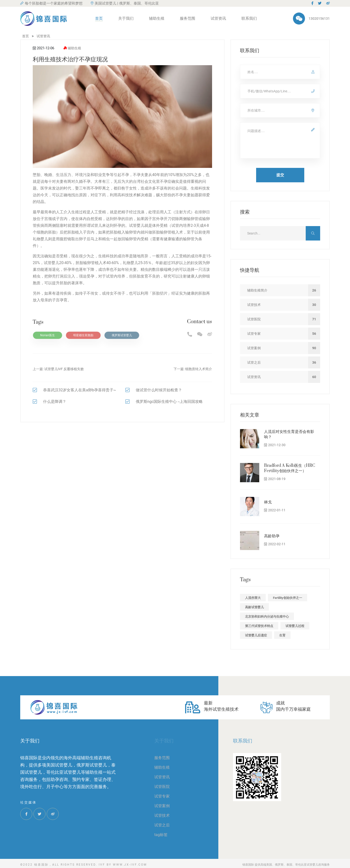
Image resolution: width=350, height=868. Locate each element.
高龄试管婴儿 (254, 607)
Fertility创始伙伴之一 (288, 598)
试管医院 (162, 787)
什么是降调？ (55, 402)
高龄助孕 (272, 536)
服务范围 (188, 18)
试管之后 (162, 825)
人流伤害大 (253, 598)
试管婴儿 (137, 225)
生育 (282, 635)
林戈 (268, 502)
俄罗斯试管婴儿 (122, 335)
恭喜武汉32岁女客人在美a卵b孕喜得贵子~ (80, 390)
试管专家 (162, 796)
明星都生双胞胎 (83, 335)
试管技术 (162, 815)
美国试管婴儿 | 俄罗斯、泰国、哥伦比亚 (125, 3)
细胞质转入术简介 (199, 369)
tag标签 (161, 835)
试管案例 (162, 806)
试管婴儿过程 (295, 626)
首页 (99, 18)
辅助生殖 (157, 18)
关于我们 (126, 18)
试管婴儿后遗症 (256, 635)
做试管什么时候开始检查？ (159, 390)
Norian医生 (48, 335)
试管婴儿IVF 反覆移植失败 (64, 369)
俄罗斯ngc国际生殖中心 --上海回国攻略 (169, 402)
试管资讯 (218, 18)
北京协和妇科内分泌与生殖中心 (267, 617)
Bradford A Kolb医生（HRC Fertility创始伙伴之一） (290, 468)
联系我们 (249, 18)
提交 (280, 175)
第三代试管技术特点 (259, 626)
